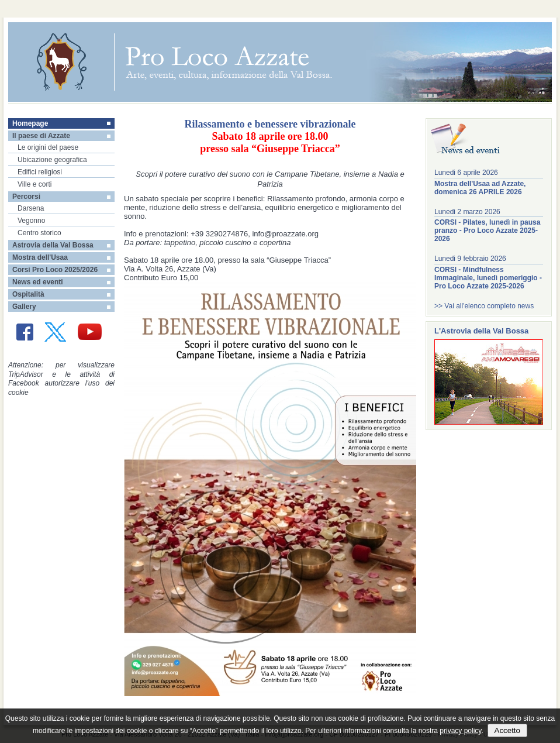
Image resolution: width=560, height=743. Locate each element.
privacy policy (460, 731)
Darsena (31, 208)
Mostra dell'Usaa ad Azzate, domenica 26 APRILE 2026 (480, 188)
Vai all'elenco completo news (489, 306)
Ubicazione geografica (52, 160)
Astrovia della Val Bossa (53, 245)
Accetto (507, 730)
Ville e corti (34, 184)
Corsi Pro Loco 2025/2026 (55, 270)
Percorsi (26, 197)
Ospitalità (28, 294)
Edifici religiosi (40, 172)
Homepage (30, 123)
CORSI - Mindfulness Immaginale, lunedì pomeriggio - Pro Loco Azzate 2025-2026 (488, 278)
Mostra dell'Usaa (40, 257)
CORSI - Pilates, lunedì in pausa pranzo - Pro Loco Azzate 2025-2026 (487, 231)
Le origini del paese (48, 147)
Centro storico (39, 233)
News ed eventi (38, 282)
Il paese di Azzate (41, 136)
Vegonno (31, 221)
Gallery (24, 307)
